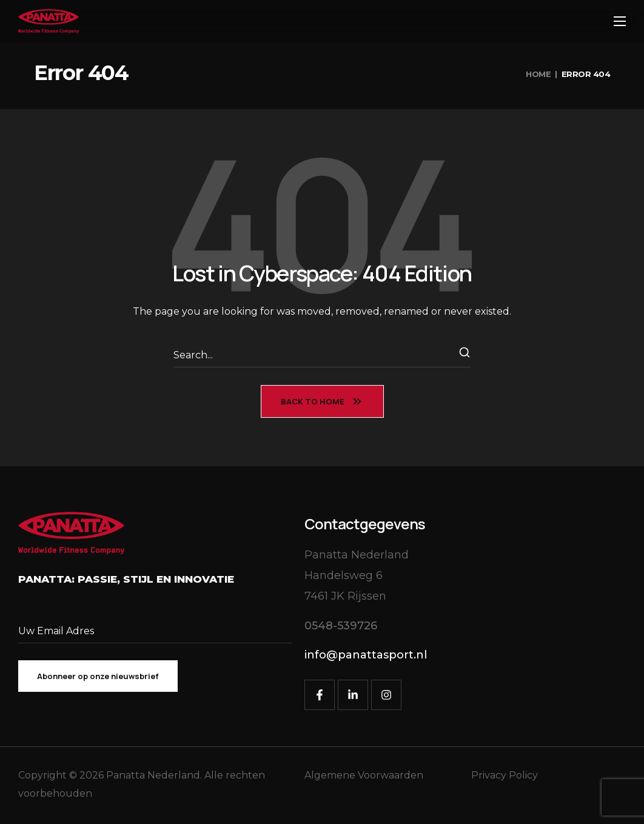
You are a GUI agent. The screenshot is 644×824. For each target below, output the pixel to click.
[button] (341, 626)
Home (538, 74)
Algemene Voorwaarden (364, 775)
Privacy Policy (505, 775)
